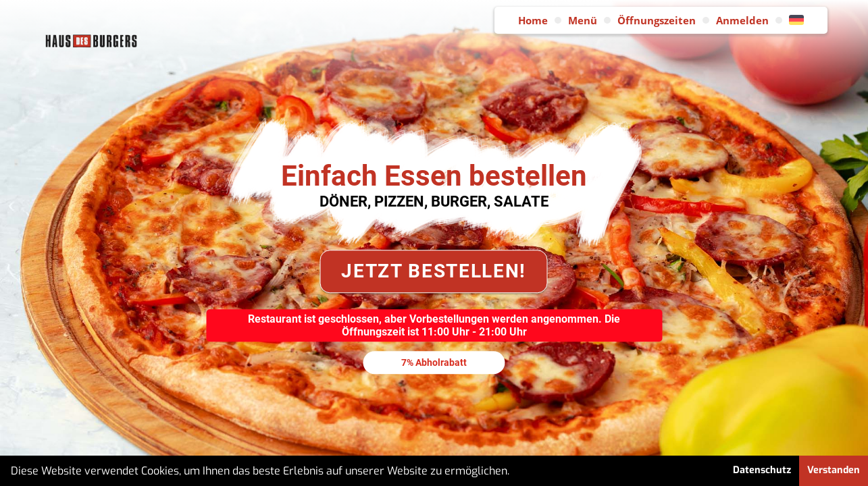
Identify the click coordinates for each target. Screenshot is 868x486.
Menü (583, 20)
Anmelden (742, 20)
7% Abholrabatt (434, 362)
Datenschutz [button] (762, 470)
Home (533, 20)
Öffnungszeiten (657, 20)
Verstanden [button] (834, 470)
